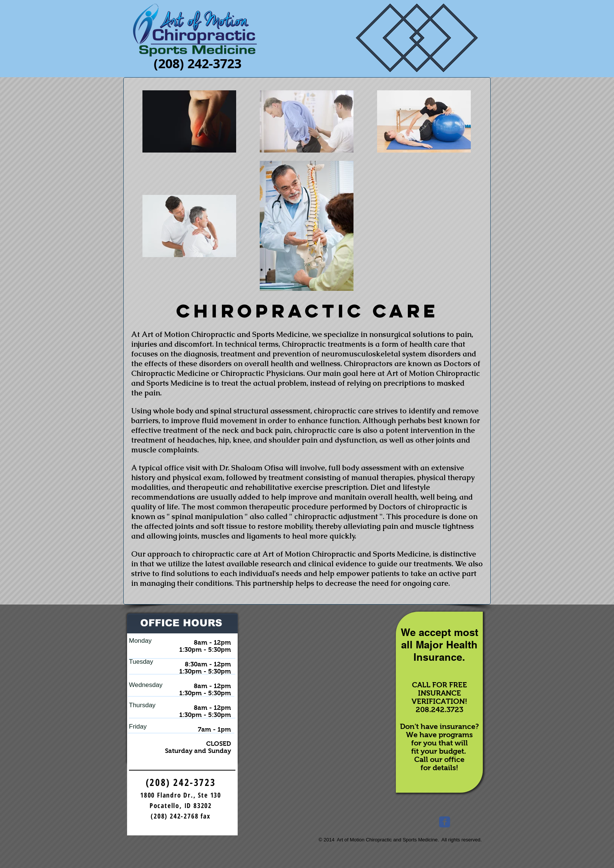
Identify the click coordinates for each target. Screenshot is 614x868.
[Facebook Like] (467, 824)
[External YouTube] (316, 679)
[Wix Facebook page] (445, 822)
